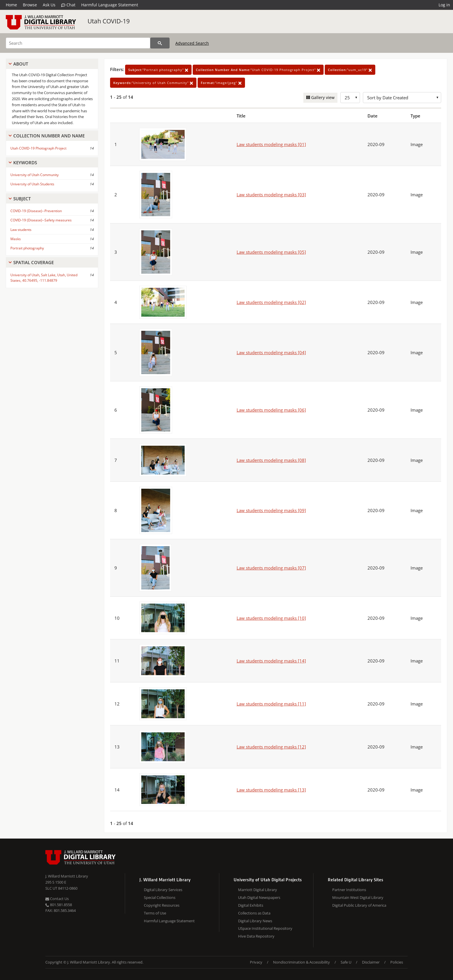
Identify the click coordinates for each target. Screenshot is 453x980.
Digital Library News (255, 921)
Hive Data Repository (256, 936)
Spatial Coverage (34, 262)
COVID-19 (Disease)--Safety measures (41, 220)
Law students (21, 230)
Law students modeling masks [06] (271, 410)
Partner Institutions (349, 890)
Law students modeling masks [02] (271, 302)
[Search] (78, 43)
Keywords (25, 163)
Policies (397, 962)
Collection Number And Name (49, 136)
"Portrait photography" (158, 70)
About (21, 64)
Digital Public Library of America (359, 905)
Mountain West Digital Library (358, 897)
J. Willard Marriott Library (67, 876)
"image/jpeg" (221, 83)
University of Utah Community (35, 175)
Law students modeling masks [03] (271, 195)
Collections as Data (254, 913)
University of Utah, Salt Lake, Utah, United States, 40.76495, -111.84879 (44, 278)
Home (11, 5)
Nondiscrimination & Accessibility (301, 962)
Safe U (346, 962)
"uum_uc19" (350, 70)
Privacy (256, 962)
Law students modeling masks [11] (271, 704)
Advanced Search (192, 43)
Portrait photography (27, 248)
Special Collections (160, 897)
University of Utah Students (32, 184)
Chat (68, 5)
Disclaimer (371, 962)
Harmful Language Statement (110, 5)
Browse (30, 5)
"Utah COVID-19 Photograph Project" (258, 70)
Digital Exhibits (251, 905)
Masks (16, 239)
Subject (22, 199)
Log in (444, 5)
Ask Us (49, 5)
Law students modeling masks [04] (271, 352)
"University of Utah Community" (153, 83)
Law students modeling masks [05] (271, 252)
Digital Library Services (163, 890)
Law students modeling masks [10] (271, 618)
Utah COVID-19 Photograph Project (38, 148)
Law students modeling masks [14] (271, 661)
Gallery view (322, 97)
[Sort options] (402, 98)
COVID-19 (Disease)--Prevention (36, 211)
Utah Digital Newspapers (259, 897)
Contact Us (57, 899)
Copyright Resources (162, 905)
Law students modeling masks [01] (271, 144)
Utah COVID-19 (109, 21)
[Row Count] (350, 98)
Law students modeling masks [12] (271, 747)
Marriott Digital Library (258, 890)
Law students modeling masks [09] (271, 510)
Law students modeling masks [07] (271, 568)
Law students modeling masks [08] (271, 460)
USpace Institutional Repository (265, 928)
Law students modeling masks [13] (271, 790)
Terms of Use (155, 913)
